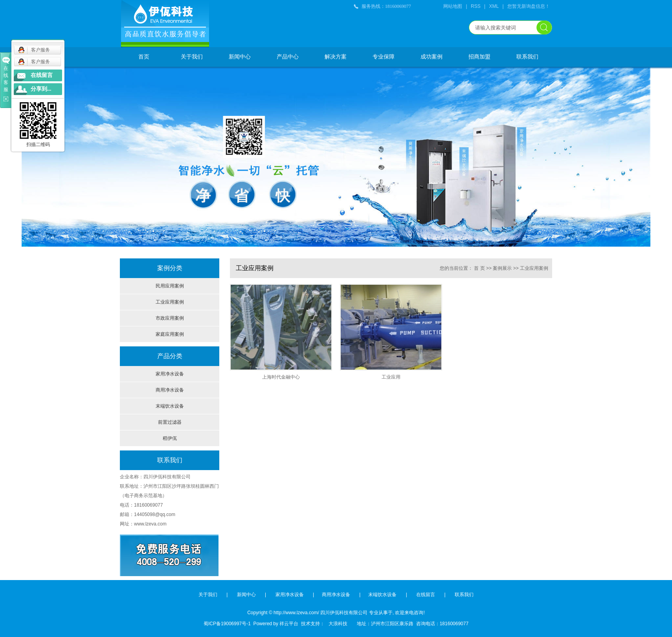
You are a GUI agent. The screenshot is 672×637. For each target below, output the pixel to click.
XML (494, 6)
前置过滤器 (170, 422)
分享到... (41, 89)
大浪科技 (336, 624)
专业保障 (384, 57)
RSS (476, 6)
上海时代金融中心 (281, 377)
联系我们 (527, 57)
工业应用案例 (170, 302)
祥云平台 (289, 624)
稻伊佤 (170, 438)
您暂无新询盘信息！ (529, 6)
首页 (144, 57)
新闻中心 (240, 57)
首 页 (479, 268)
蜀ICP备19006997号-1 (227, 624)
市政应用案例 (170, 318)
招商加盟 (479, 57)
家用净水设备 (170, 374)
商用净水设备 (170, 390)
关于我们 (192, 57)
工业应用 (391, 377)
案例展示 (502, 268)
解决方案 (336, 57)
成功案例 (431, 57)
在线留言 (426, 595)
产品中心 (288, 57)
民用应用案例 (170, 286)
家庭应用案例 (170, 334)
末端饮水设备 (170, 406)
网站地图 (453, 6)
